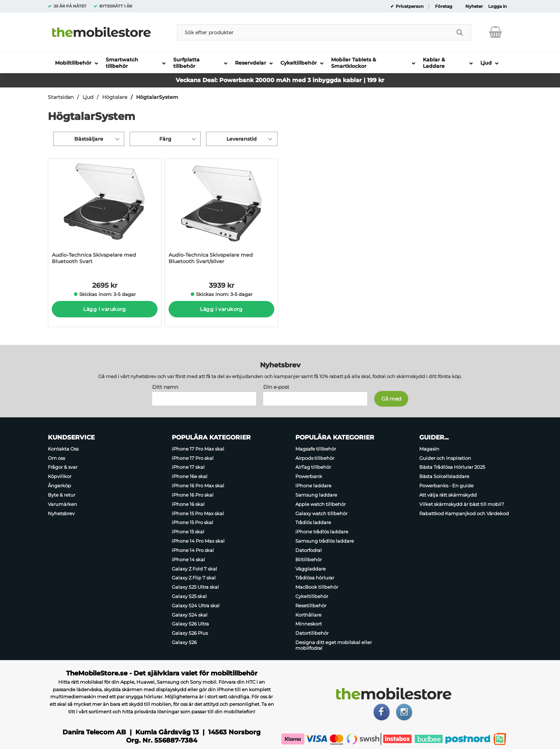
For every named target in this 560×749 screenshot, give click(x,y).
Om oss (56, 458)
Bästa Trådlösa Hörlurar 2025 (452, 467)
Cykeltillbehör (312, 596)
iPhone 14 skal (188, 559)
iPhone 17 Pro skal (193, 458)
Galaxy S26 (184, 642)
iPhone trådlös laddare (322, 532)
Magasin (429, 449)
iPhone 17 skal (188, 467)
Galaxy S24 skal (190, 615)
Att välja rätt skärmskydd (448, 495)
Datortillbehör (312, 633)
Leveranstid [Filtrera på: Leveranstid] (242, 139)
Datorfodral (309, 550)
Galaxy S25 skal (189, 596)
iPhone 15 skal (188, 532)
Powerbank (309, 476)
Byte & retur (62, 495)
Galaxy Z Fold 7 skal (194, 569)
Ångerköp (59, 486)
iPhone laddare (313, 486)
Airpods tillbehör (315, 458)
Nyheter (474, 6)
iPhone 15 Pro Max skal (198, 513)
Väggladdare (311, 569)
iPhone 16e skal (190, 476)
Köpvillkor (60, 476)
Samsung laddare (316, 495)
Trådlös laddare (313, 523)
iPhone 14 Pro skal (193, 550)
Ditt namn (165, 387)
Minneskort (309, 624)
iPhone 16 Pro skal (193, 495)
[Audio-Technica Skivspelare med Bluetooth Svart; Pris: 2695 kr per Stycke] (105, 215)
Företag (444, 6)
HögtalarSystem (157, 97)
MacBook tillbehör (317, 587)
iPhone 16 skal (188, 504)
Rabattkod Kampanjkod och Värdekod (464, 513)
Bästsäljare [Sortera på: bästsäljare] (89, 139)
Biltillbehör (309, 559)
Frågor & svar (63, 467)
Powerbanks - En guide (446, 486)
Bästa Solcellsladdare (444, 476)
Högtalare (115, 97)
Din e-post (276, 387)
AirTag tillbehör (313, 467)
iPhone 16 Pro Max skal (198, 486)
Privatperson (409, 6)
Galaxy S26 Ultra (190, 624)
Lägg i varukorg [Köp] (104, 309)
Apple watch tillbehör (321, 504)
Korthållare (308, 615)
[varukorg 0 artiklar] (496, 32)
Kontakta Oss (63, 449)
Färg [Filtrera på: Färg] (165, 139)
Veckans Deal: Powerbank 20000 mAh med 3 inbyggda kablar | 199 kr (280, 80)
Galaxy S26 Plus (190, 633)
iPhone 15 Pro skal (192, 523)
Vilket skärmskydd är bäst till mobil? (462, 504)
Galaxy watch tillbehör (321, 513)
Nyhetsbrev (61, 513)
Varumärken (62, 504)
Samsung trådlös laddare (325, 541)
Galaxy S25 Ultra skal (195, 587)
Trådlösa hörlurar (315, 578)
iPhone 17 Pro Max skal (198, 449)
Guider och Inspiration (445, 458)
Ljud (88, 97)
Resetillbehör (311, 605)
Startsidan (61, 97)
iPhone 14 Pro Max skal (198, 541)
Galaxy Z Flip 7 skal (194, 578)
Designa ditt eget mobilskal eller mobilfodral (334, 645)
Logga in (497, 6)
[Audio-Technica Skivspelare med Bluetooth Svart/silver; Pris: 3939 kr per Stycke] (221, 215)
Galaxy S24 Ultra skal (196, 605)
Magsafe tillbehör (316, 449)
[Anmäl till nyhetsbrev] (391, 399)
